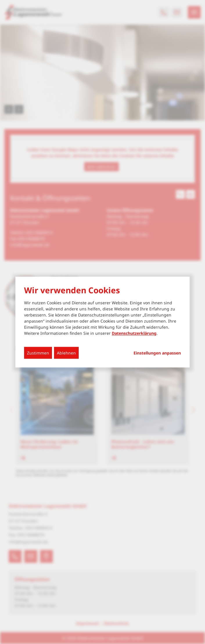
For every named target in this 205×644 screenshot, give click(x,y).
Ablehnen (66, 353)
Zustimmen (38, 353)
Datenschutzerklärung (134, 333)
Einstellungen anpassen (157, 353)
